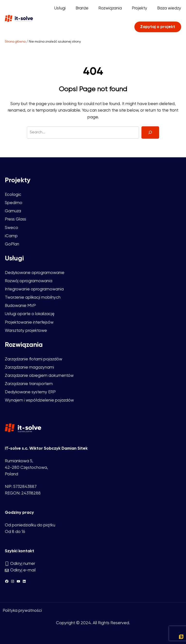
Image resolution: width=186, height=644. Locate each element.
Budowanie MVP (20, 306)
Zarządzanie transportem (29, 384)
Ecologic (13, 195)
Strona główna (15, 42)
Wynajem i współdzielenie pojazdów (39, 400)
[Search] (150, 133)
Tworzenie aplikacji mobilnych (33, 298)
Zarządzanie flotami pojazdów (34, 359)
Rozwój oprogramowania (29, 281)
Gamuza (13, 211)
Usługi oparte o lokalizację (30, 314)
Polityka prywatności (22, 611)
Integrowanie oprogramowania (34, 289)
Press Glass (15, 219)
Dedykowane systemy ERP (30, 392)
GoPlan (12, 244)
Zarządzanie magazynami (29, 367)
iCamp (11, 236)
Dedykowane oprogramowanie (35, 273)
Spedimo (14, 203)
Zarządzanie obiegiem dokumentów (39, 376)
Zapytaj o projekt (158, 27)
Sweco (12, 228)
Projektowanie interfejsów (29, 322)
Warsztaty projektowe (26, 331)
